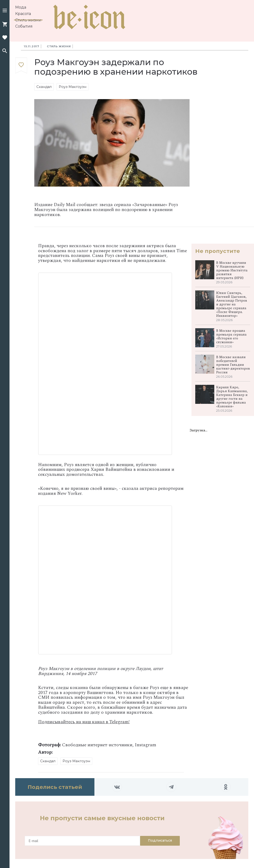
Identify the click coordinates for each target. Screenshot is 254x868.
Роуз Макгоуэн (73, 87)
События (24, 26)
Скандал (44, 87)
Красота (23, 14)
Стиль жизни (28, 20)
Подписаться (160, 840)
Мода (21, 7)
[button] (5, 11)
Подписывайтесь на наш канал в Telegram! (84, 722)
